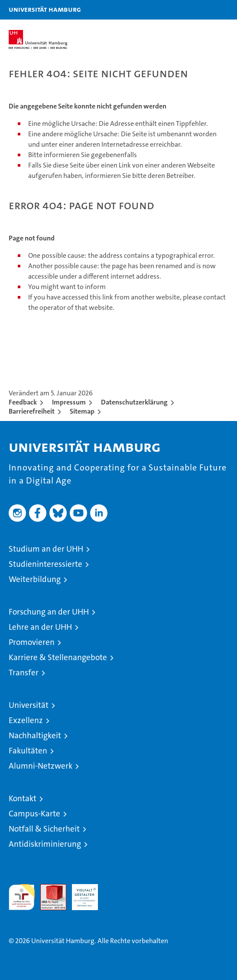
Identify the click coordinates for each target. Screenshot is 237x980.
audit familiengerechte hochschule (22, 897)
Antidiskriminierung (45, 844)
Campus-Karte (34, 814)
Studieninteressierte (45, 564)
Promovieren (32, 642)
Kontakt (23, 798)
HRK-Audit (80, 893)
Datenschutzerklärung (134, 402)
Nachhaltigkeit (35, 735)
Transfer (24, 673)
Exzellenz (26, 720)
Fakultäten (28, 751)
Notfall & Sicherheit (44, 829)
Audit (49, 889)
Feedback (23, 402)
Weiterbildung (35, 579)
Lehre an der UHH (40, 627)
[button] (203, 10)
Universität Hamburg (45, 9)
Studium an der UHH (46, 549)
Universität (29, 705)
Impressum (69, 402)
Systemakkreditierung (117, 889)
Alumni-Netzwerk (41, 766)
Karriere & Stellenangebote (58, 657)
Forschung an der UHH (49, 612)
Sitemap (82, 411)
